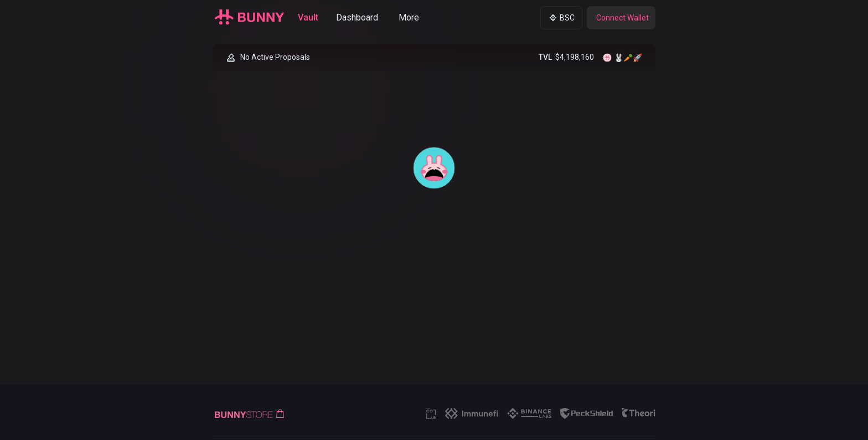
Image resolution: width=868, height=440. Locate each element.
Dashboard (357, 17)
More (409, 17)
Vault (308, 17)
